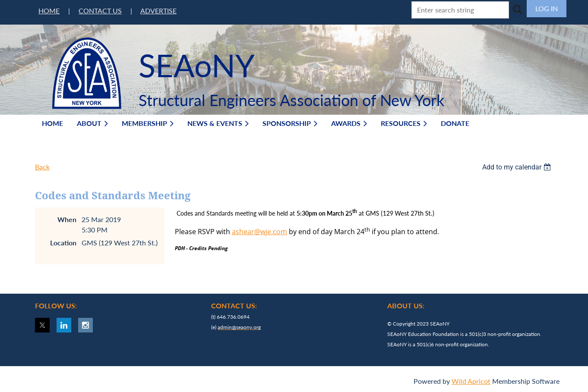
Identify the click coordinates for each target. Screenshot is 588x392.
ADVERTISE (158, 11)
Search (517, 9)
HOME (49, 11)
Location (63, 243)
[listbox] (518, 167)
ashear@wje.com (259, 232)
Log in (547, 8)
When (67, 219)
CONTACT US (100, 11)
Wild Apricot (471, 381)
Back (42, 167)
